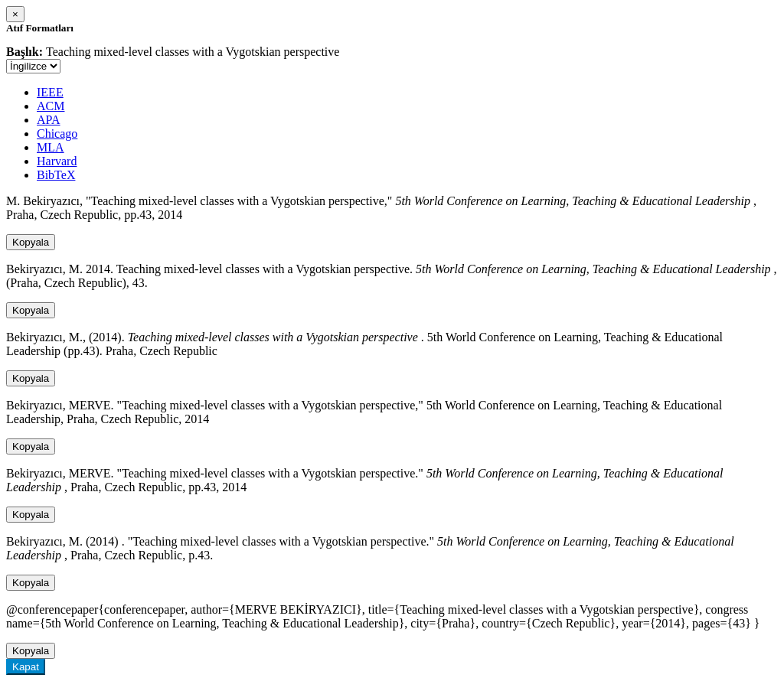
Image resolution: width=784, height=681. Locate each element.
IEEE (50, 92)
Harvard (57, 161)
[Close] (15, 14)
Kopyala (31, 242)
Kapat (26, 667)
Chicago (57, 134)
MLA (51, 147)
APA (49, 120)
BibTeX (56, 175)
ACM (51, 106)
